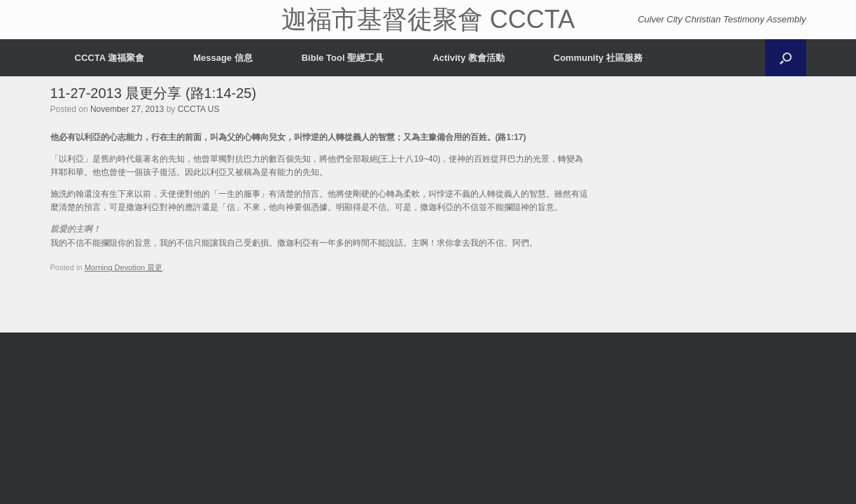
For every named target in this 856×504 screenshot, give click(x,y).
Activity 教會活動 (469, 58)
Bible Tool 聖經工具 (343, 58)
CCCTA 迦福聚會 (110, 58)
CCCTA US (199, 109)
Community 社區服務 (598, 58)
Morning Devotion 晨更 (124, 267)
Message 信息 (223, 58)
